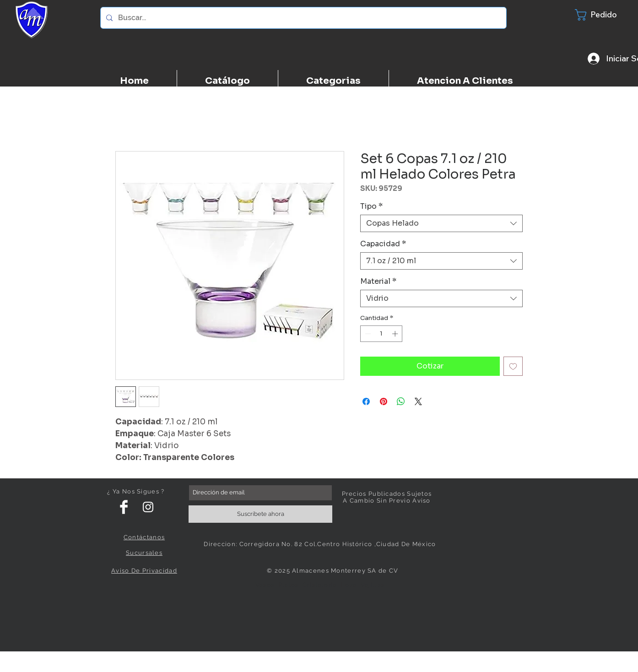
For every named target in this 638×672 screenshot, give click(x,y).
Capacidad (383, 244)
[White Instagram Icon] (148, 507)
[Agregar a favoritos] (513, 366)
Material (378, 282)
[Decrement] (367, 334)
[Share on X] (418, 401)
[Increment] (396, 334)
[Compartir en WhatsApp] (401, 401)
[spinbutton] (381, 334)
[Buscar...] (303, 18)
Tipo (371, 206)
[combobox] (441, 223)
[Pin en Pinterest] (384, 401)
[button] (602, 15)
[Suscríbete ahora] (260, 514)
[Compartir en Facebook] (366, 401)
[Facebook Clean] (124, 507)
